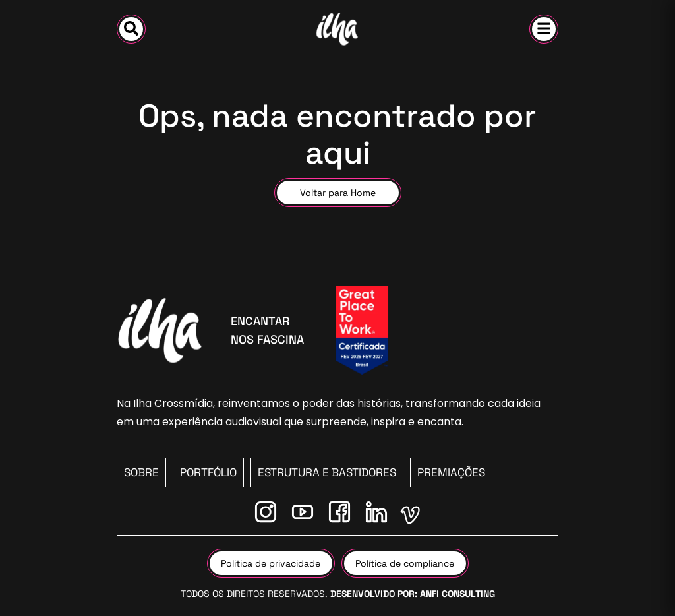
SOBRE (141, 472)
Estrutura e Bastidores (327, 472)
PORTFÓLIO (208, 472)
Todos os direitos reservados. (338, 594)
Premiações (451, 472)
